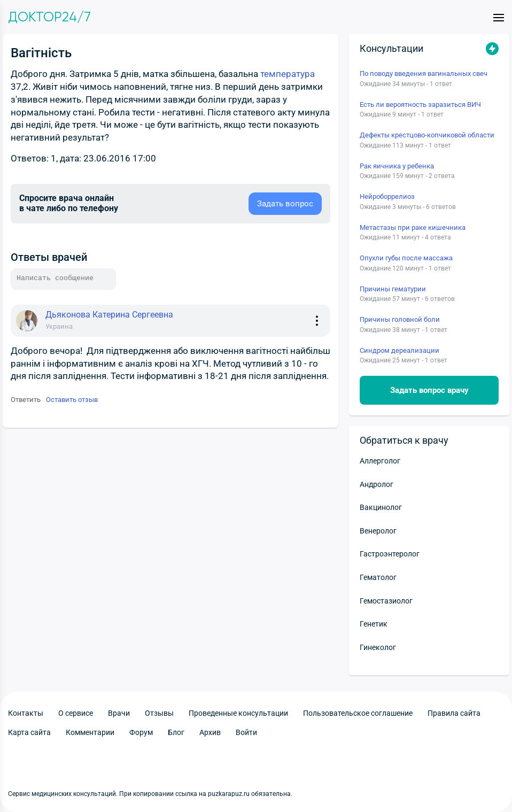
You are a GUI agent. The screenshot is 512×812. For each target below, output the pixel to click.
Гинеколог (378, 647)
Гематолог (378, 577)
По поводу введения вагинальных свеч (424, 74)
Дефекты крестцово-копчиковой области (427, 135)
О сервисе (76, 713)
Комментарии (90, 732)
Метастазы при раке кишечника (413, 227)
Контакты (26, 713)
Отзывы (159, 713)
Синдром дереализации (399, 350)
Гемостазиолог (386, 601)
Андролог (377, 484)
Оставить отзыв (72, 400)
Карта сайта (29, 732)
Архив (210, 732)
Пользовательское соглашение (358, 713)
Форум (141, 732)
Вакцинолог (381, 507)
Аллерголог (380, 461)
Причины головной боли (400, 319)
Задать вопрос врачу (429, 390)
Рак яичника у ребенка (397, 166)
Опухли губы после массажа (406, 258)
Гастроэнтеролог (390, 554)
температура (288, 74)
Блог (176, 732)
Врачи (119, 713)
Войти (246, 732)
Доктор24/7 (49, 17)
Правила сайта (454, 713)
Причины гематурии (393, 289)
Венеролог (378, 531)
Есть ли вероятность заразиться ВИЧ (420, 105)
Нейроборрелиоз (387, 196)
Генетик (374, 624)
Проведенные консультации (238, 713)
